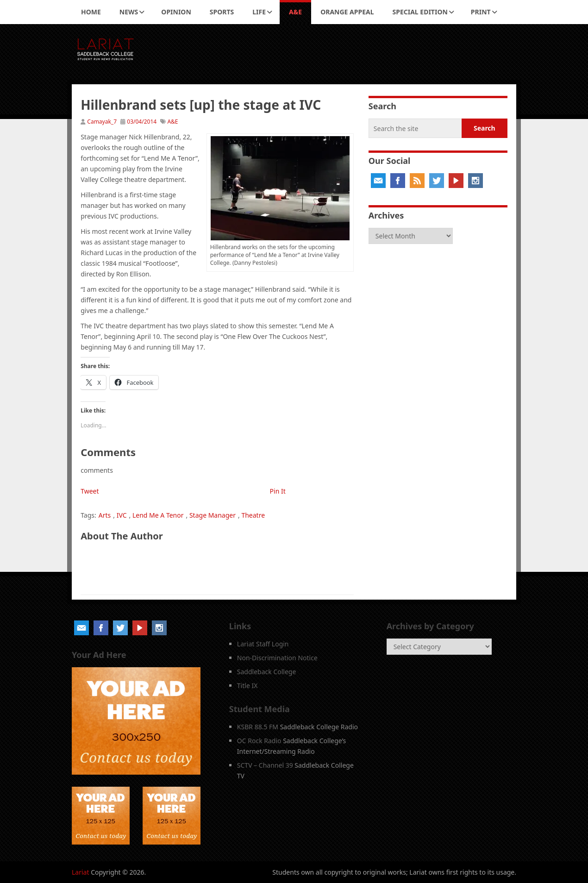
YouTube (456, 181)
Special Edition (420, 12)
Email (378, 181)
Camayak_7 (102, 122)
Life (259, 12)
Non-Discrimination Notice (277, 658)
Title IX (247, 686)
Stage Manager (213, 515)
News (129, 12)
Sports (222, 12)
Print (481, 12)
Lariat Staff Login (263, 644)
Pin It (278, 491)
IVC (122, 515)
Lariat (81, 872)
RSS (417, 181)
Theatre (253, 515)
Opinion (176, 12)
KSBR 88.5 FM (258, 727)
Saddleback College (267, 672)
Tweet (90, 491)
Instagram (475, 181)
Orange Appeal (347, 12)
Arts (105, 515)
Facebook (398, 181)
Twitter (437, 181)
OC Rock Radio (259, 741)
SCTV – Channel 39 (265, 765)
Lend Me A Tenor (158, 515)
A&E (295, 12)
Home (91, 12)
